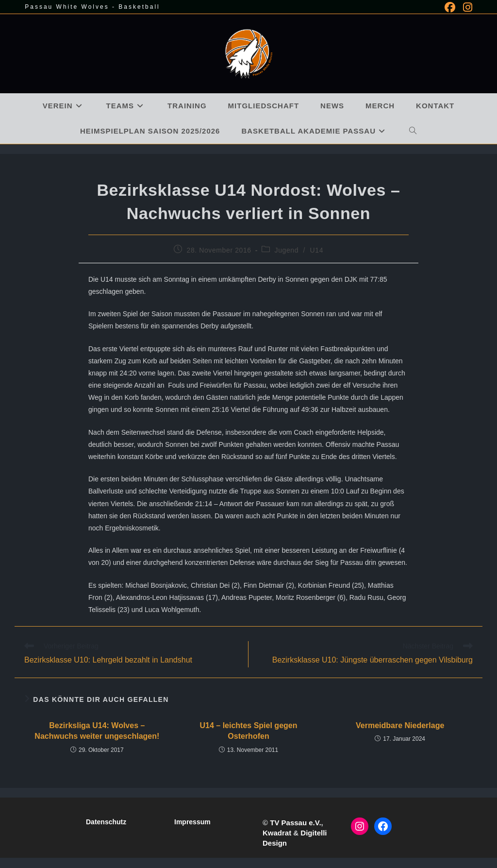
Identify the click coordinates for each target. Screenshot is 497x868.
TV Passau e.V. (295, 823)
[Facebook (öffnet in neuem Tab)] (450, 7)
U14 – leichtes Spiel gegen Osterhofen (249, 731)
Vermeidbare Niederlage (400, 725)
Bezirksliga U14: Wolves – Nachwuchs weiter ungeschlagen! (97, 731)
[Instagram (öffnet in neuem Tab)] (466, 7)
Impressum (192, 822)
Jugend (287, 250)
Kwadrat (277, 833)
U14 (317, 250)
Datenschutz (106, 822)
